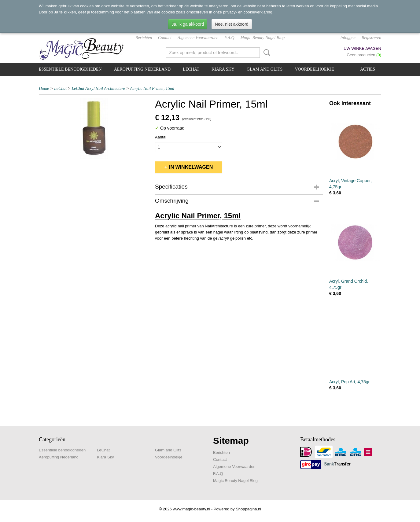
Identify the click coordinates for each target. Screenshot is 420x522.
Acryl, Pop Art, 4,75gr (349, 382)
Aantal (161, 137)
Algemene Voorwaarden (198, 38)
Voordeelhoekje (314, 69)
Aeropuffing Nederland (142, 69)
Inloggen (348, 38)
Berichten (144, 38)
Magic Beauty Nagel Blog (262, 38)
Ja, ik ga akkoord (188, 24)
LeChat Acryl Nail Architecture (99, 88)
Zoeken (266, 53)
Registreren (371, 38)
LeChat (191, 69)
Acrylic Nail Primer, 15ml (152, 88)
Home (44, 88)
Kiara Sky (223, 69)
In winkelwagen (191, 167)
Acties (368, 69)
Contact (165, 38)
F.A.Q (229, 38)
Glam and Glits (265, 69)
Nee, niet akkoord (232, 24)
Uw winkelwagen (362, 48)
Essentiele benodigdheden (70, 69)
